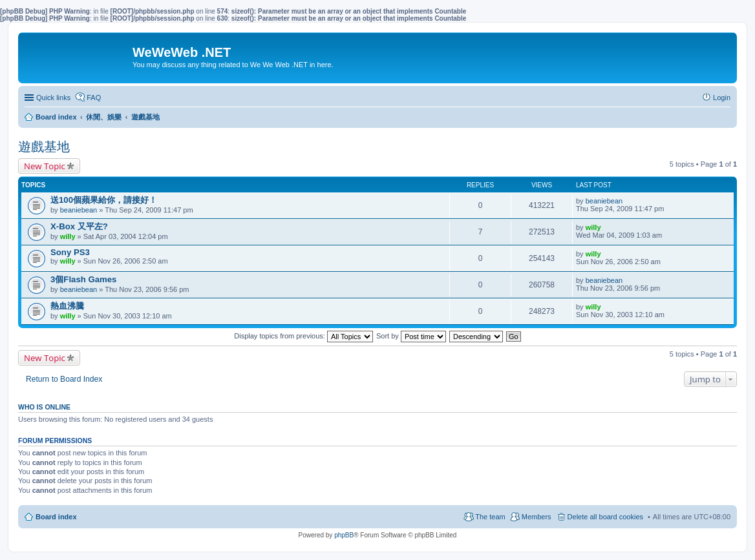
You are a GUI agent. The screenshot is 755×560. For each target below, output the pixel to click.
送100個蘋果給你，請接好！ (104, 200)
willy (68, 236)
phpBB (344, 535)
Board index (56, 517)
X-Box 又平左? (79, 226)
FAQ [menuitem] (94, 98)
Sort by (411, 336)
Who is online (44, 407)
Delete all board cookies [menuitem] (605, 517)
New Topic (45, 166)
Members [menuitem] (537, 517)
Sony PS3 (70, 252)
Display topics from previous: (303, 336)
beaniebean (79, 210)
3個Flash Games (83, 279)
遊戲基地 (44, 147)
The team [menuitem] (490, 517)
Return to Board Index (64, 379)
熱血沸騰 (67, 306)
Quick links (53, 98)
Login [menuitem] (722, 98)
